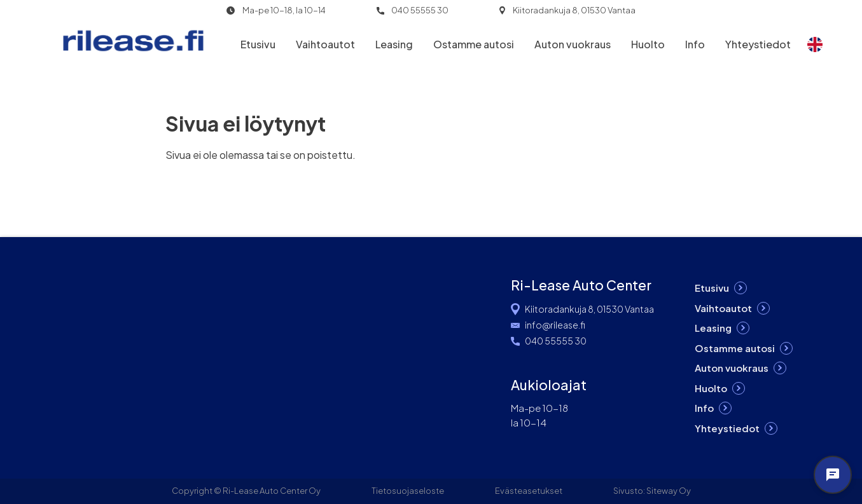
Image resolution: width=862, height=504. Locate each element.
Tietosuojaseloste (408, 491)
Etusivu (258, 44)
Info (695, 44)
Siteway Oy (669, 491)
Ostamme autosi (474, 44)
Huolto (648, 44)
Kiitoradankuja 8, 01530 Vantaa (574, 10)
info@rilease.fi (555, 325)
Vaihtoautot (325, 44)
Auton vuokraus (573, 44)
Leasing (394, 44)
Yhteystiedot (758, 44)
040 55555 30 (420, 10)
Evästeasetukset (529, 491)
